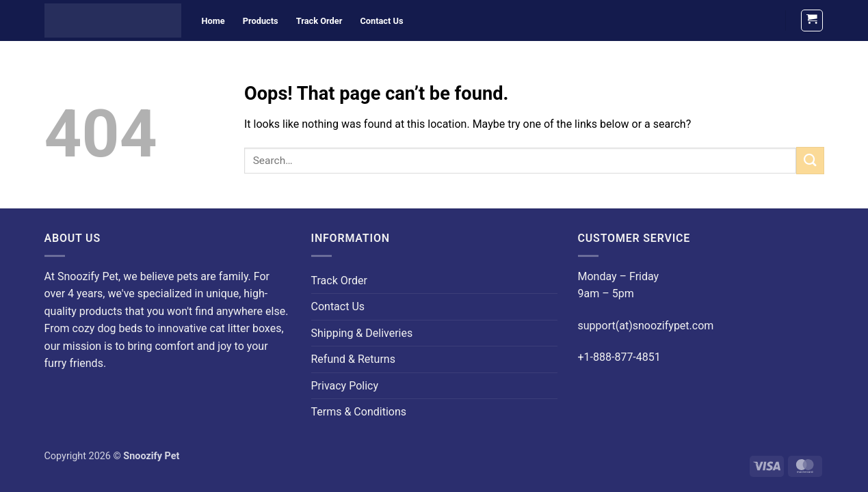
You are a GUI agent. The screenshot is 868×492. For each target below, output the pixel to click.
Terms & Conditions (359, 412)
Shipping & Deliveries (362, 333)
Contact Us (381, 21)
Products (261, 21)
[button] (812, 20)
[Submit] (810, 160)
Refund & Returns (353, 359)
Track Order (319, 21)
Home (213, 21)
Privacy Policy (345, 386)
